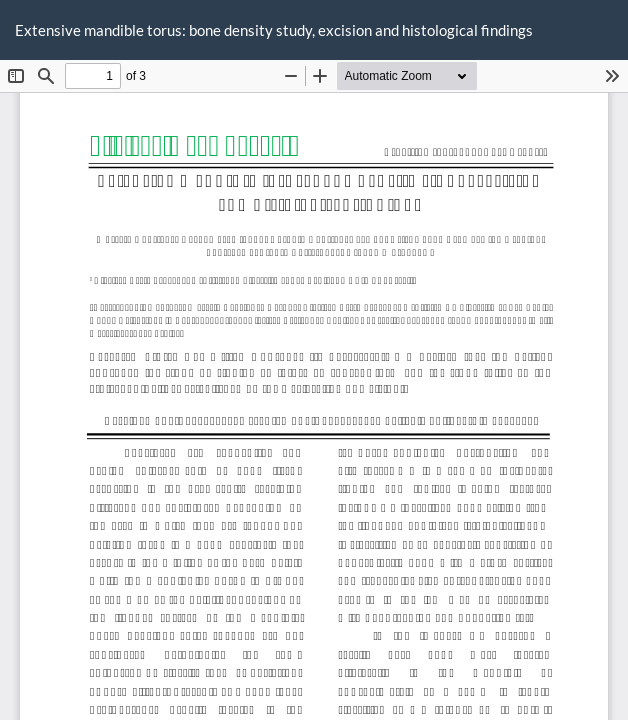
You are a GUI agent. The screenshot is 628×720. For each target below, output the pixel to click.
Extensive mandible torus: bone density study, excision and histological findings (274, 30)
